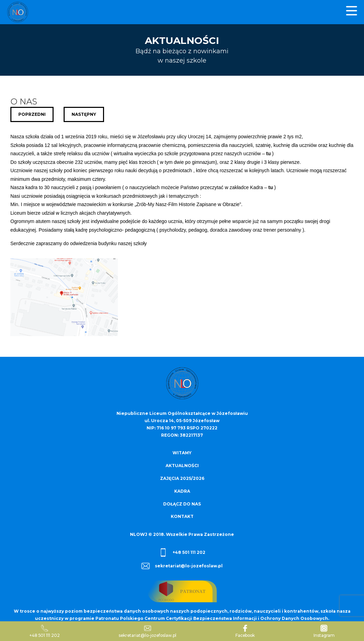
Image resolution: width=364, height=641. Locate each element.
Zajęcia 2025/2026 (182, 478)
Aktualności (182, 465)
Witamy (182, 453)
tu (268, 154)
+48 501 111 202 (182, 551)
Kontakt (182, 515)
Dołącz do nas (182, 503)
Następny (84, 114)
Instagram (324, 631)
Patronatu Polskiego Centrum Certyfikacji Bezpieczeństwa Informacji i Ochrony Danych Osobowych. (212, 617)
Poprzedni (32, 114)
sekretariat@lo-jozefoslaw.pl (182, 564)
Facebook (246, 631)
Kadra (182, 490)
